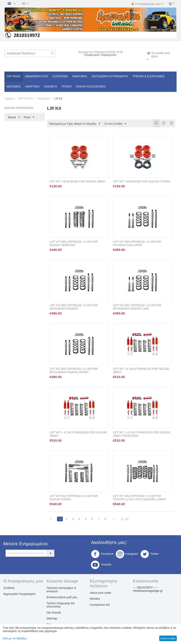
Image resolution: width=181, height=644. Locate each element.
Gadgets (50, 87)
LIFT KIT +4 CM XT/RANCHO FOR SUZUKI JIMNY (141, 371)
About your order (101, 593)
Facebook (102, 554)
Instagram (127, 554)
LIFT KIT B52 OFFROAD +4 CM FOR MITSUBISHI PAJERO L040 (137, 307)
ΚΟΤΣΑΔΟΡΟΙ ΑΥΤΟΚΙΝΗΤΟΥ (110, 76)
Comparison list (100, 605)
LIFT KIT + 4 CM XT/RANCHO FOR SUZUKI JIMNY (78, 434)
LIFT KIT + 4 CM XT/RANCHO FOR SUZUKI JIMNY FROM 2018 (142, 434)
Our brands (54, 613)
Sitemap (52, 619)
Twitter (150, 554)
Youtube (101, 565)
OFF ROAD (14, 76)
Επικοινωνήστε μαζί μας (62, 597)
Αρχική (9, 98)
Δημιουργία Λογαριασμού (19, 594)
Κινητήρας (80, 76)
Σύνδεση (9, 588)
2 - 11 (126, 519)
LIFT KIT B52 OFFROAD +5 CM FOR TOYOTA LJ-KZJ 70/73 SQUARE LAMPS (139, 498)
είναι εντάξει (168, 638)
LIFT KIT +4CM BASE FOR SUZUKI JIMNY (77, 182)
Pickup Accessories (91, 87)
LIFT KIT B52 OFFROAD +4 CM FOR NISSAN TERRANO (74, 244)
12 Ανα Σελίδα (115, 124)
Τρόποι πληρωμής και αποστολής (61, 605)
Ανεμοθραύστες (37, 76)
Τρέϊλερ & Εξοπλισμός (149, 76)
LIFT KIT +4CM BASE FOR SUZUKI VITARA (142, 182)
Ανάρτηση (32, 87)
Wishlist (95, 599)
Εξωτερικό (60, 76)
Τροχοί (66, 87)
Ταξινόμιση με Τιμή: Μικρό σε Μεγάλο (74, 124)
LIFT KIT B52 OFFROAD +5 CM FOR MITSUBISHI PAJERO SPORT (74, 371)
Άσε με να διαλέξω (15, 638)
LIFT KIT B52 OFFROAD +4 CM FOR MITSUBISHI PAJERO (74, 307)
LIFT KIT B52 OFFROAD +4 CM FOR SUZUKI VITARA (74, 498)
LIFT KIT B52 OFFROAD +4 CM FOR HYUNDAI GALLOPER (137, 244)
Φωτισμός (14, 87)
